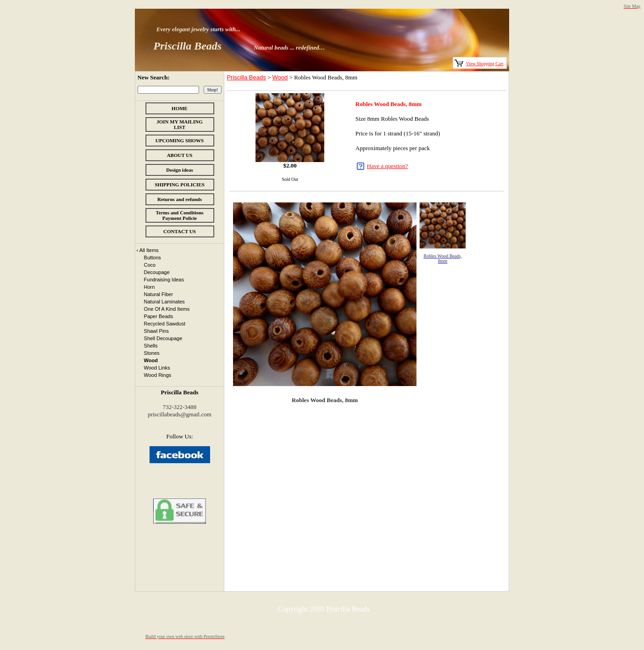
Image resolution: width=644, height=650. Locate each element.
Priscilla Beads (246, 77)
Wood (280, 77)
